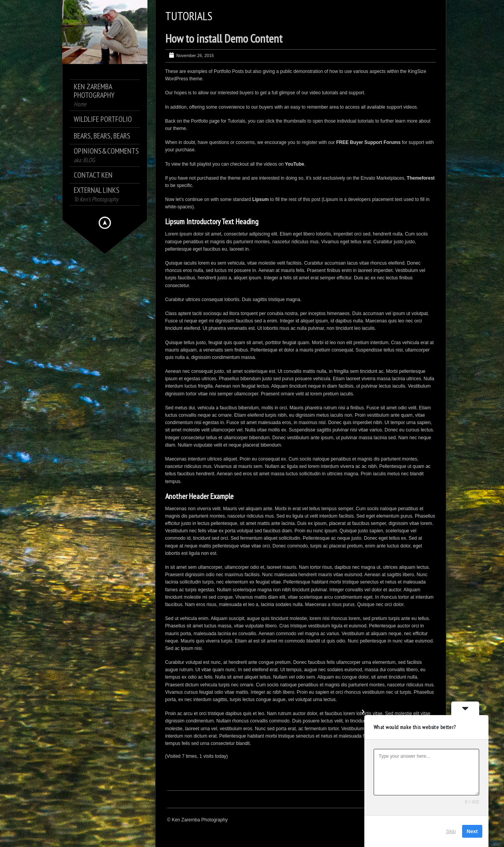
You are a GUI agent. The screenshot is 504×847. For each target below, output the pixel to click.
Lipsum (261, 199)
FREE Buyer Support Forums (368, 142)
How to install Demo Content (224, 38)
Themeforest (421, 178)
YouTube (294, 164)
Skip (451, 831)
